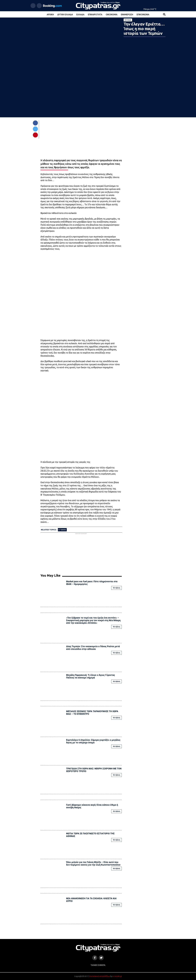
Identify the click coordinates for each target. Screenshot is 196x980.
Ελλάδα (80, 15)
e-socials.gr (117, 976)
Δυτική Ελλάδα (65, 15)
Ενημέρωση (127, 15)
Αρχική (50, 15)
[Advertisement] (81, 552)
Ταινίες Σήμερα (98, 965)
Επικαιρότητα (95, 15)
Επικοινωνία (143, 15)
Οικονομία (112, 15)
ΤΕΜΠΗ (63, 530)
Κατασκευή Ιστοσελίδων (100, 976)
